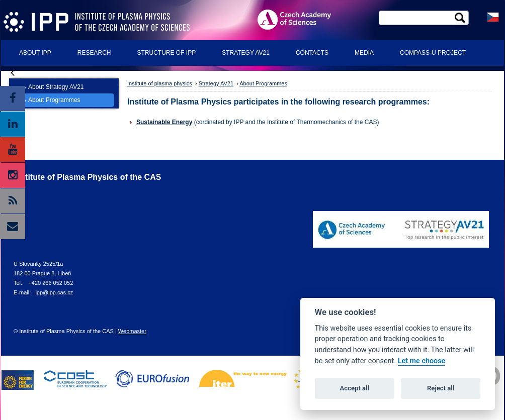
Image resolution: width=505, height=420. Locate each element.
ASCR (302, 19)
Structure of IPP (166, 53)
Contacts (312, 53)
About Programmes (54, 100)
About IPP (35, 53)
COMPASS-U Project (433, 53)
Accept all (355, 388)
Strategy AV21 (246, 53)
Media (364, 53)
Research (94, 53)
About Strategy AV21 (56, 87)
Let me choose (422, 361)
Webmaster (132, 331)
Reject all (441, 388)
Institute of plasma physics (160, 83)
